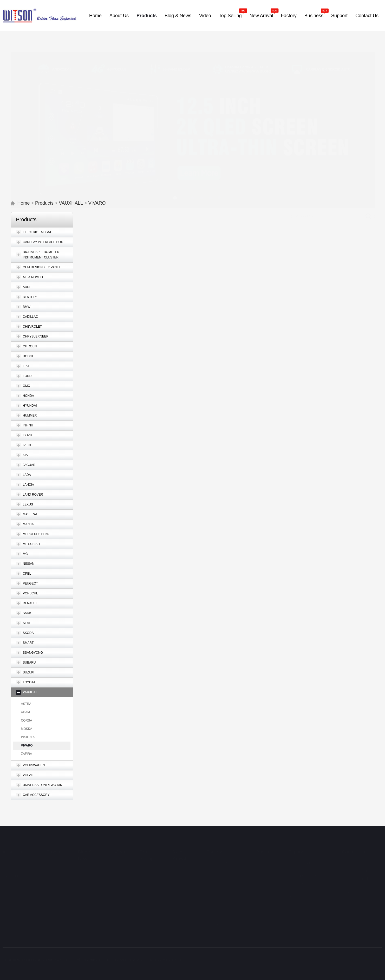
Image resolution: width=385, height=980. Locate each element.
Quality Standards (222, 888)
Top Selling (146, 849)
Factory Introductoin (223, 856)
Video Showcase (302, 878)
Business (266, 846)
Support (296, 846)
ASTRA (26, 704)
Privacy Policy (353, 886)
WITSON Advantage (11, 867)
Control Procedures (224, 882)
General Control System (221, 873)
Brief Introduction (16, 856)
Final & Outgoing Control (222, 908)
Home (24, 203)
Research (214, 918)
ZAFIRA (27, 754)
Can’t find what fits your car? (361, 875)
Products (44, 203)
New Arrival (179, 849)
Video (121, 846)
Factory (214, 846)
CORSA (27, 721)
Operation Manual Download (303, 888)
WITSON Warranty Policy (303, 859)
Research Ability (221, 924)
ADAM (26, 712)
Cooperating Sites (356, 865)
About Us (12, 846)
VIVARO (97, 203)
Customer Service (303, 869)
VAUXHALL (71, 203)
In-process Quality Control (223, 897)
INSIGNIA (28, 737)
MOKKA (27, 729)
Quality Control (218, 865)
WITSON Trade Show (15, 888)
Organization (13, 878)
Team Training (220, 942)
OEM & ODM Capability (219, 933)
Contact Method (355, 856)
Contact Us (353, 846)
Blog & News (85, 849)
